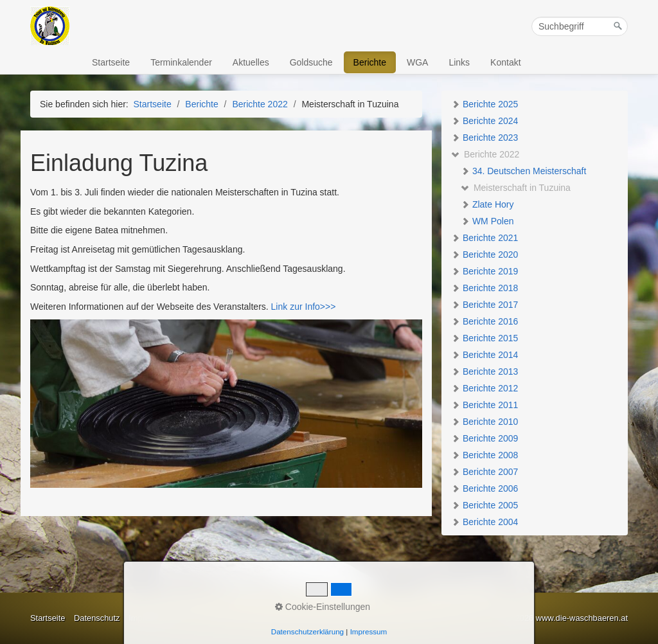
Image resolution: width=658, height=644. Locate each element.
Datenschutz (97, 618)
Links (459, 62)
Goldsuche (311, 62)
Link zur (286, 307)
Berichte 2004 (485, 522)
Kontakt (505, 62)
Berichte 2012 (485, 388)
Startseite (111, 62)
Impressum (149, 618)
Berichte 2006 (485, 488)
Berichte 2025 (485, 104)
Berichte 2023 (485, 138)
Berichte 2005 (485, 505)
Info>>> (319, 307)
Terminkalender (181, 62)
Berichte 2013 (485, 371)
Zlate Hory (487, 204)
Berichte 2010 (485, 422)
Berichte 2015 (485, 338)
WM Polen (487, 221)
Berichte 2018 (485, 288)
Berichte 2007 (485, 472)
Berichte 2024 (485, 121)
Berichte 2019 (485, 271)
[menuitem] (111, 62)
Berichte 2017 (485, 305)
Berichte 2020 (485, 255)
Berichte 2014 (485, 355)
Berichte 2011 (485, 405)
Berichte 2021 (485, 238)
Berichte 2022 (485, 154)
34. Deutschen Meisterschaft (523, 171)
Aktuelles (251, 62)
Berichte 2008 (485, 455)
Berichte (370, 62)
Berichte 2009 (485, 438)
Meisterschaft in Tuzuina (516, 188)
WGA (417, 62)
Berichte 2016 (485, 321)
